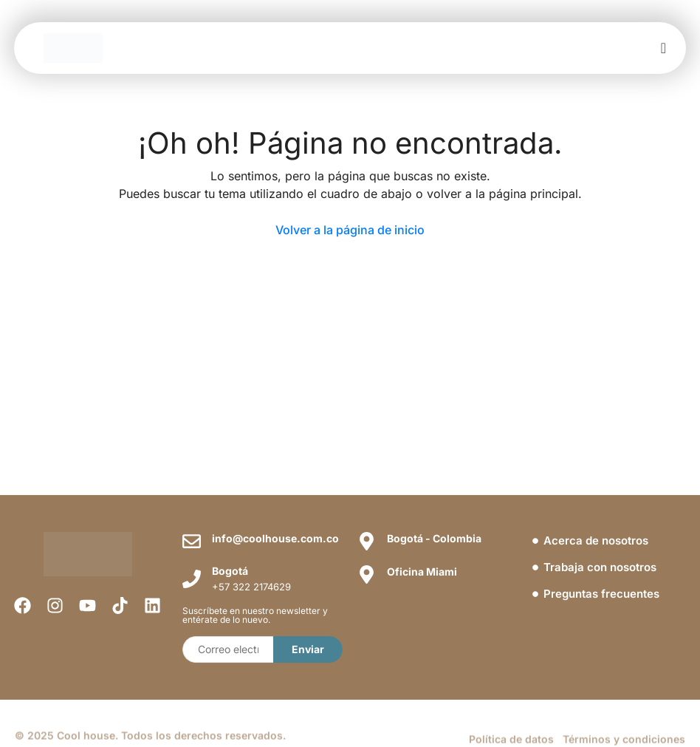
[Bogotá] (192, 579)
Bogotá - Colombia (434, 538)
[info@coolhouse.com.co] (192, 541)
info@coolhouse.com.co (275, 538)
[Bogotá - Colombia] (367, 541)
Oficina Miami (422, 572)
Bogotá (230, 571)
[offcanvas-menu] (663, 48)
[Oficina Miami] (367, 574)
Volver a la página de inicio (350, 230)
